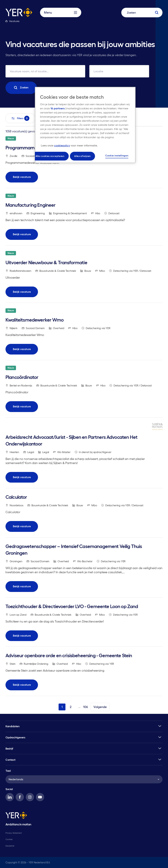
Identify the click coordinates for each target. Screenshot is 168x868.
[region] (85, 125)
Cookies (9, 839)
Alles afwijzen (82, 156)
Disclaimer (10, 846)
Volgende (100, 707)
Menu (61, 13)
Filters (20, 118)
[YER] (16, 816)
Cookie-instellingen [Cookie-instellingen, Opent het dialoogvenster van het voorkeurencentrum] (117, 156)
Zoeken (21, 88)
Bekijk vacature (22, 177)
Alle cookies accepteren (50, 156)
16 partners (58, 108)
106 (86, 707)
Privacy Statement (14, 833)
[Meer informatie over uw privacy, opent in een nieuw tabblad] (69, 145)
